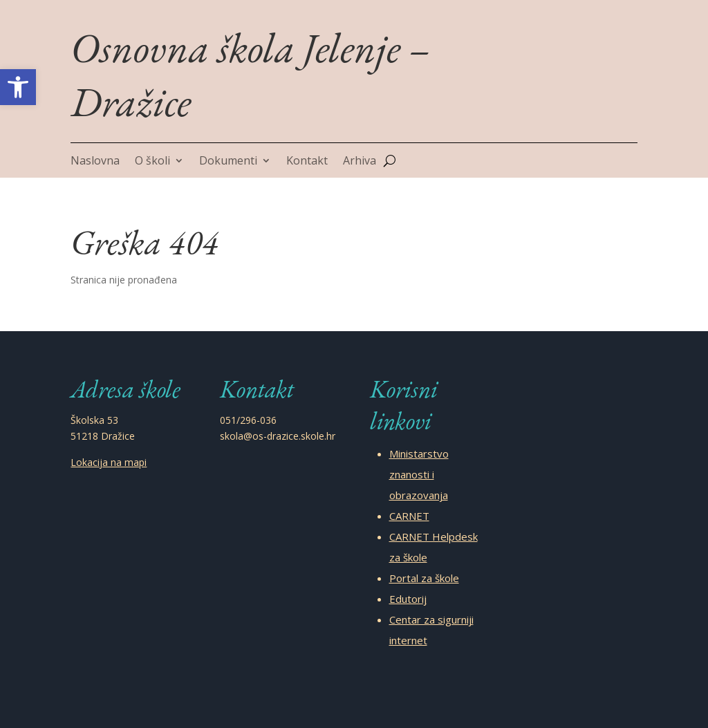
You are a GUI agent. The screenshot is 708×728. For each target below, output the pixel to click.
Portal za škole (424, 578)
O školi (152, 162)
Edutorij (408, 599)
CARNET (409, 516)
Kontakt (307, 162)
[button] (18, 87)
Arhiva (360, 162)
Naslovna (95, 162)
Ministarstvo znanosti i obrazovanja (419, 474)
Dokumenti (228, 162)
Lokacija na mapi (109, 462)
